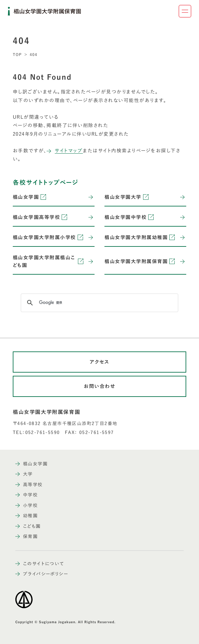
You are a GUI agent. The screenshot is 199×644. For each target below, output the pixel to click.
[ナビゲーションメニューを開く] (185, 11)
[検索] (99, 303)
